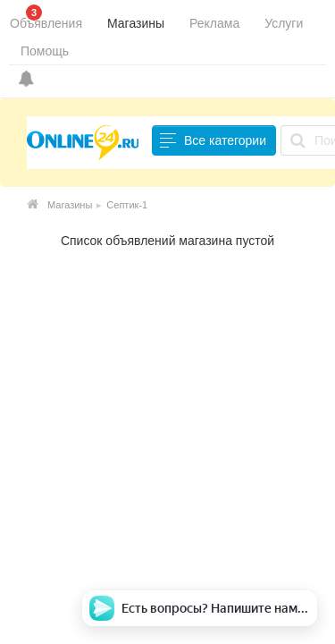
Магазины (136, 23)
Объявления (46, 23)
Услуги (284, 23)
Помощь (45, 51)
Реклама (214, 23)
